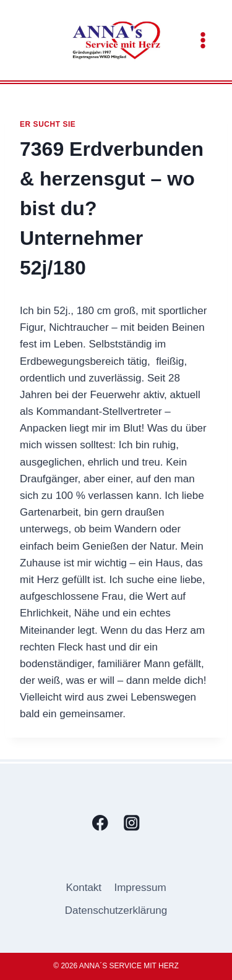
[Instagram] (132, 823)
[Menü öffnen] (203, 40)
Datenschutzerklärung (116, 910)
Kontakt (84, 888)
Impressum (140, 888)
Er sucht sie (48, 124)
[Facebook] (101, 823)
